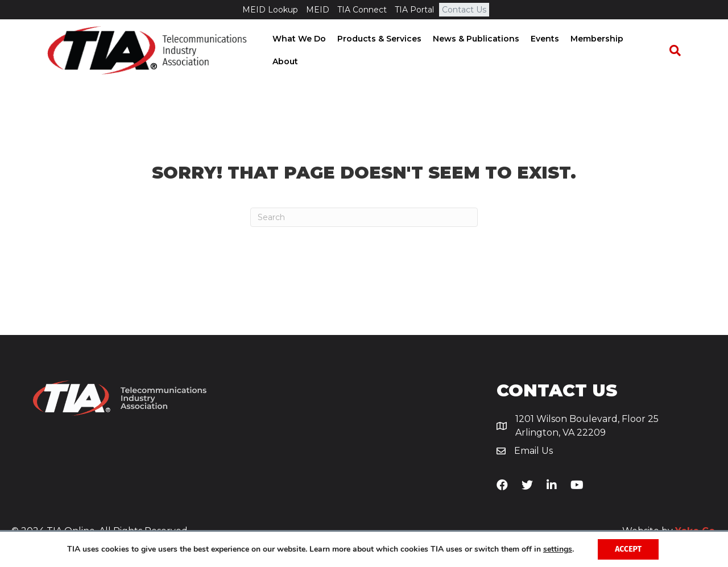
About (650, 51)
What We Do (302, 51)
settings (558, 549)
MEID (318, 10)
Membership (600, 51)
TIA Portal (414, 10)
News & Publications (479, 51)
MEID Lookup (270, 10)
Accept (628, 549)
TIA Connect (362, 10)
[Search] (680, 51)
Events (548, 51)
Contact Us (464, 10)
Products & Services (382, 51)
